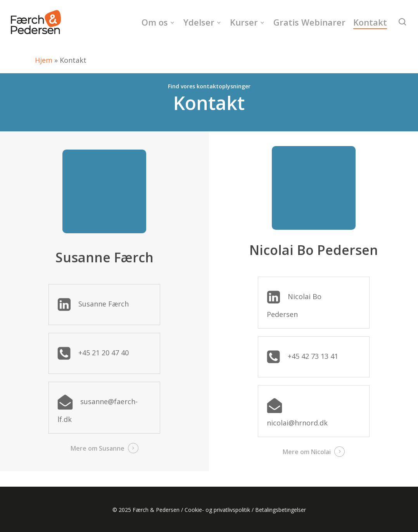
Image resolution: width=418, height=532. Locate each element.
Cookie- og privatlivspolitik (217, 510)
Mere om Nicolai (307, 452)
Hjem (44, 60)
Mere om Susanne (98, 448)
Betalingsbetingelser (281, 510)
